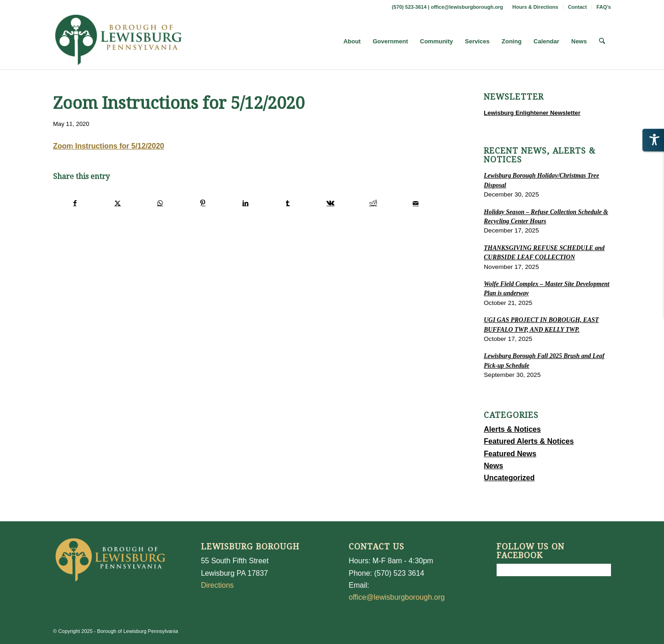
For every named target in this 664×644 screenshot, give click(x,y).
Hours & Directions (535, 7)
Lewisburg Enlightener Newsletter (532, 113)
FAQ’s (604, 7)
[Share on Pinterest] (203, 203)
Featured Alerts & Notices (529, 441)
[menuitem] (536, 7)
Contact (578, 7)
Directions (217, 585)
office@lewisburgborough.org (467, 7)
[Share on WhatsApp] (160, 203)
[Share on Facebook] (75, 203)
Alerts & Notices (512, 429)
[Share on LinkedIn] (245, 203)
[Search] (602, 42)
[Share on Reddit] (373, 203)
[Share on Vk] (330, 203)
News (493, 466)
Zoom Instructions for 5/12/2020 (109, 146)
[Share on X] (117, 203)
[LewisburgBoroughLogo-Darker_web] (119, 42)
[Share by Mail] (416, 203)
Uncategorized (509, 478)
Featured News (510, 454)
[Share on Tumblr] (288, 203)
